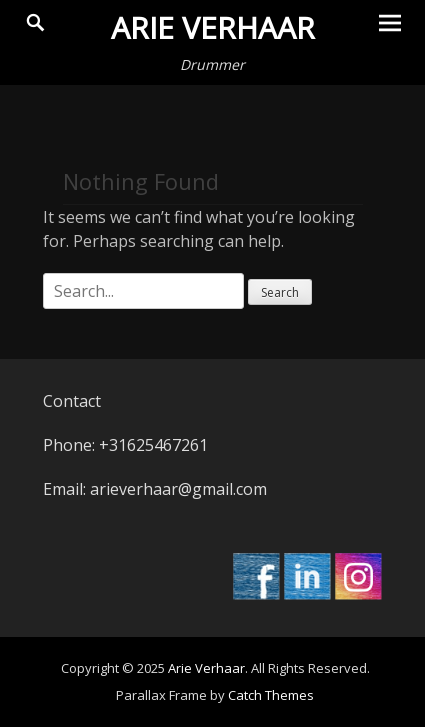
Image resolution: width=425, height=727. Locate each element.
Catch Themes (271, 695)
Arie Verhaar (213, 27)
